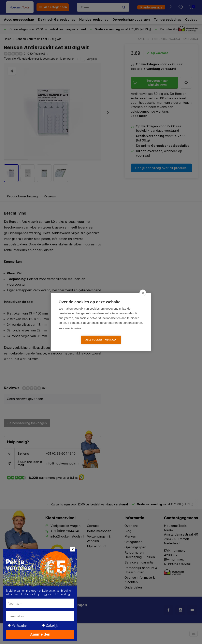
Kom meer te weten (70, 328)
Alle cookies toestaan (101, 340)
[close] (143, 293)
